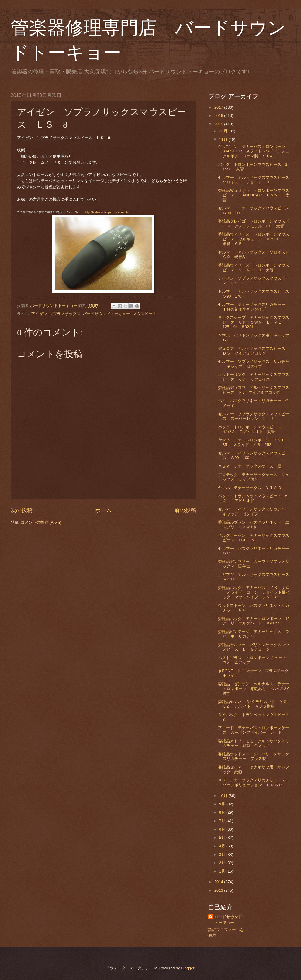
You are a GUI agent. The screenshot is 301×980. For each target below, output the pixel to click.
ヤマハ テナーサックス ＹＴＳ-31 (251, 488)
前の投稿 (185, 510)
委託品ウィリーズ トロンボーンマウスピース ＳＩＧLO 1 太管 (254, 267)
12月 (224, 131)
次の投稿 (22, 510)
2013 (219, 890)
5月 (223, 837)
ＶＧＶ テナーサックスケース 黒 (250, 466)
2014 (219, 882)
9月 (223, 804)
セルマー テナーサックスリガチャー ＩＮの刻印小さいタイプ (254, 307)
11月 (224, 140)
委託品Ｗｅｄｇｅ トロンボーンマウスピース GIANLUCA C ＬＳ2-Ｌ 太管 (254, 195)
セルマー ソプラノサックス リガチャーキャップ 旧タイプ (254, 364)
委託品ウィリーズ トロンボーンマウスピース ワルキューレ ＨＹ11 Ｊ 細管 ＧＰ (254, 239)
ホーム (103, 510)
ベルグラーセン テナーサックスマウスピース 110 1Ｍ (254, 538)
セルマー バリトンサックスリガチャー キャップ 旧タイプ (256, 511)
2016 (219, 116)
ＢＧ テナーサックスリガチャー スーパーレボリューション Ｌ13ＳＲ (254, 782)
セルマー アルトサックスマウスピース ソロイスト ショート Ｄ (256, 180)
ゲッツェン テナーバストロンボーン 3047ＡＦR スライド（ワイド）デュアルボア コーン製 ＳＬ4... (254, 151)
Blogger (188, 968)
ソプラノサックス (65, 314)
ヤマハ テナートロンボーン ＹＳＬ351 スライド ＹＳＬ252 (252, 442)
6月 (223, 829)
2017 (219, 107)
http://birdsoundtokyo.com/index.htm (107, 212)
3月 (223, 854)
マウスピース (144, 314)
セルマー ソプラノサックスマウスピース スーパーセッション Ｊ (254, 416)
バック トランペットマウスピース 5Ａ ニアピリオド (253, 498)
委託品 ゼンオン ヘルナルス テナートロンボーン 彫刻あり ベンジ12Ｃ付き (254, 689)
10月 (224, 796)
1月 (223, 871)
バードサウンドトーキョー (106, 314)
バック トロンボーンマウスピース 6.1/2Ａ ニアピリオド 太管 (252, 429)
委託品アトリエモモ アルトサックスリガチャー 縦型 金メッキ (254, 743)
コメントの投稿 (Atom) (41, 522)
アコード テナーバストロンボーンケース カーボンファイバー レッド (254, 730)
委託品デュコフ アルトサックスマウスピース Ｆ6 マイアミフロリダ (254, 390)
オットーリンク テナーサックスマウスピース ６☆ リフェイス (254, 377)
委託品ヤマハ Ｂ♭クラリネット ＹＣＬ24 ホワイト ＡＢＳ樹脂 (252, 704)
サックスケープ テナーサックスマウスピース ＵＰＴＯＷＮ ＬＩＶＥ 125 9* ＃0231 (254, 322)
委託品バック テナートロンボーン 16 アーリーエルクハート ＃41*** (256, 621)
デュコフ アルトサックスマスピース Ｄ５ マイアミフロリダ (254, 351)
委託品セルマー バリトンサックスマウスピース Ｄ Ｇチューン (254, 647)
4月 (223, 846)
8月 (223, 812)
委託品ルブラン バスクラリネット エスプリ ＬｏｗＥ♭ (254, 525)
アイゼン (39, 314)
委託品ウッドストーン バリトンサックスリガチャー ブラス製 (254, 756)
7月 (223, 821)
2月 (223, 863)
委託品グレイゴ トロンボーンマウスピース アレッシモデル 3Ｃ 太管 (254, 223)
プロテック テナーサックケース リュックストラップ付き (254, 477)
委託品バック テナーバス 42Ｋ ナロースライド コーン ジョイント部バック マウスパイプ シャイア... (254, 592)
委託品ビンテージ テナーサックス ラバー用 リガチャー (254, 634)
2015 (219, 124)
